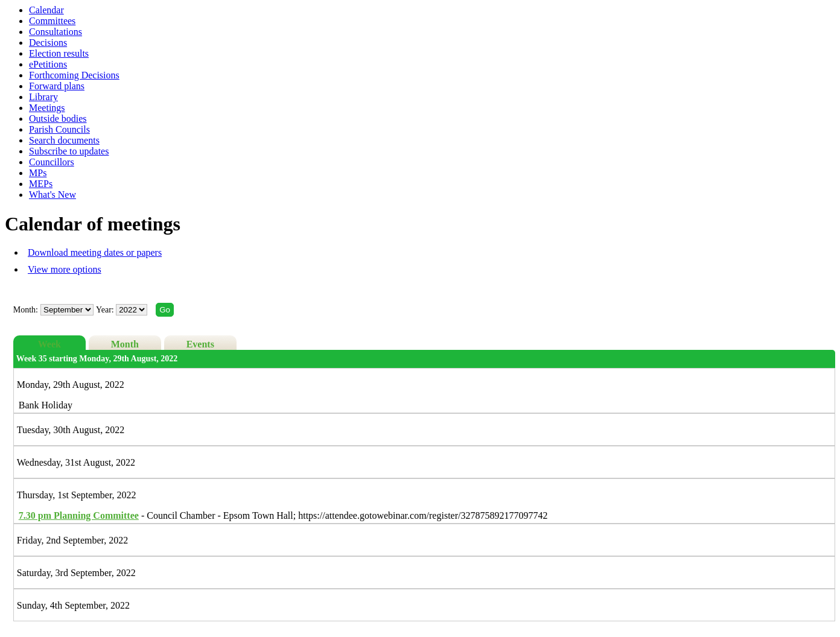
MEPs (41, 184)
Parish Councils (59, 129)
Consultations (56, 32)
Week (49, 344)
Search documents (64, 140)
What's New (52, 195)
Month (125, 344)
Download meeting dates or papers (95, 252)
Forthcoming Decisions (74, 75)
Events (200, 344)
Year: (106, 310)
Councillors (52, 162)
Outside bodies (58, 119)
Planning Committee (79, 515)
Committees (52, 21)
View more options (65, 269)
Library (43, 97)
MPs (38, 173)
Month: (26, 310)
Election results (59, 53)
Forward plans (57, 86)
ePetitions (48, 64)
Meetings (47, 108)
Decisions (48, 43)
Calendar (46, 10)
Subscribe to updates (69, 151)
